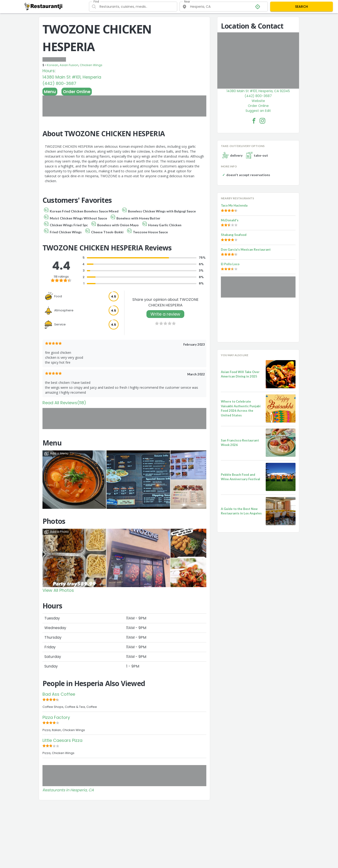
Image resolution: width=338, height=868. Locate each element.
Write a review (165, 314)
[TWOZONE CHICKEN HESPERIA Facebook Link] (254, 121)
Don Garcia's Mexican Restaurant (246, 249)
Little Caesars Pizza (62, 740)
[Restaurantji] (44, 6)
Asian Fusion (69, 65)
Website (258, 101)
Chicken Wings (91, 65)
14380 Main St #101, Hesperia (72, 77)
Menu (50, 92)
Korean (53, 65)
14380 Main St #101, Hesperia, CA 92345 (258, 91)
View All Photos (58, 590)
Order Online (77, 92)
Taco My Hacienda (234, 205)
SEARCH (302, 7)
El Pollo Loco (230, 264)
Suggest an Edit (258, 111)
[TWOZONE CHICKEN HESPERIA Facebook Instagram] (262, 121)
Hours (49, 71)
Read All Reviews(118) (64, 403)
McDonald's (230, 220)
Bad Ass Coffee (59, 694)
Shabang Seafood (234, 235)
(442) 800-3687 (59, 83)
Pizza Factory (56, 717)
